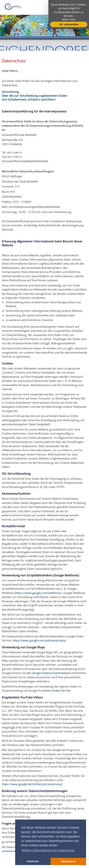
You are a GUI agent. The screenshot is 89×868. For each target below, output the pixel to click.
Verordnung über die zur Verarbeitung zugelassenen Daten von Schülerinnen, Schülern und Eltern (34, 96)
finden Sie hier (61, 690)
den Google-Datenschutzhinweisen (48, 673)
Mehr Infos (69, 20)
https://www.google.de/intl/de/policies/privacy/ (32, 784)
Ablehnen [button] (33, 861)
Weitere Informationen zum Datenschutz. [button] (48, 850)
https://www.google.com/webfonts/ (38, 593)
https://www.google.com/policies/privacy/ (40, 640)
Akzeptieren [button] (68, 861)
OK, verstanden (69, 24)
